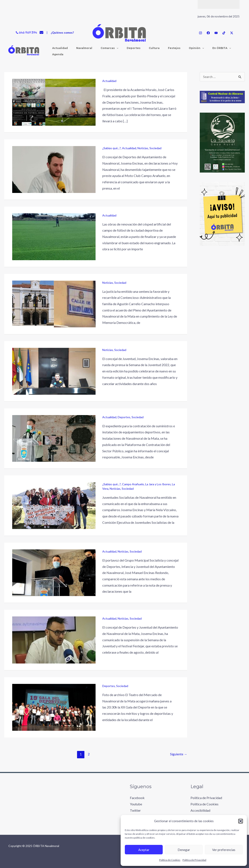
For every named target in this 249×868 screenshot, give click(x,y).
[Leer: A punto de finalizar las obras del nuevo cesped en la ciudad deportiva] (54, 236)
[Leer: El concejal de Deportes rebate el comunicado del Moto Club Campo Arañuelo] (54, 169)
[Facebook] (208, 33)
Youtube (136, 804)
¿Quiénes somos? (62, 33)
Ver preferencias (224, 850)
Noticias (143, 148)
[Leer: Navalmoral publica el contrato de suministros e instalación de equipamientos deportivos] (54, 438)
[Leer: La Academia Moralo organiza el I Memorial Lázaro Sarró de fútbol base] (54, 102)
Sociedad (155, 148)
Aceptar (144, 850)
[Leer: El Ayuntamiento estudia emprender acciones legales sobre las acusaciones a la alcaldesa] (54, 572)
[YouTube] (216, 33)
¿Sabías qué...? (112, 148)
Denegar (184, 850)
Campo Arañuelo (133, 484)
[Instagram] (200, 33)
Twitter (135, 810)
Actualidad (109, 81)
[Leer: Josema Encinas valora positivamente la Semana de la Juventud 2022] (54, 371)
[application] (104, 51)
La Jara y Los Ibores (158, 484)
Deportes (124, 417)
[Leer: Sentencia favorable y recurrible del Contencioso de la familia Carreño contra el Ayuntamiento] (54, 303)
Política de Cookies (170, 860)
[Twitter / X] (232, 33)
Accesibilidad (200, 810)
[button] (241, 821)
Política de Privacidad (194, 860)
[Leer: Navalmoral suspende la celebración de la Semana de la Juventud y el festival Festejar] (54, 639)
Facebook (137, 798)
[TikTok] (224, 33)
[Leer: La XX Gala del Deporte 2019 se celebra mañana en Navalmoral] (54, 707)
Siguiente (179, 754)
